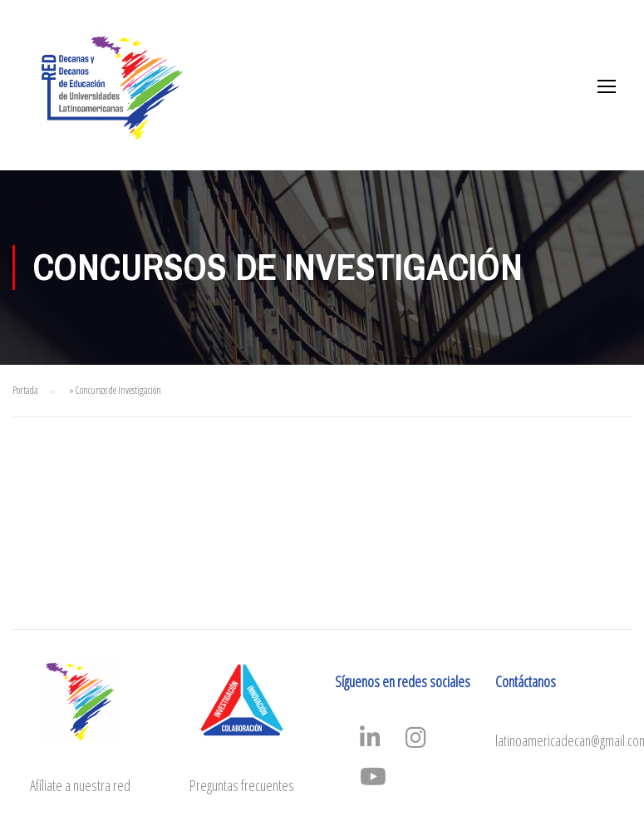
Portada (25, 390)
